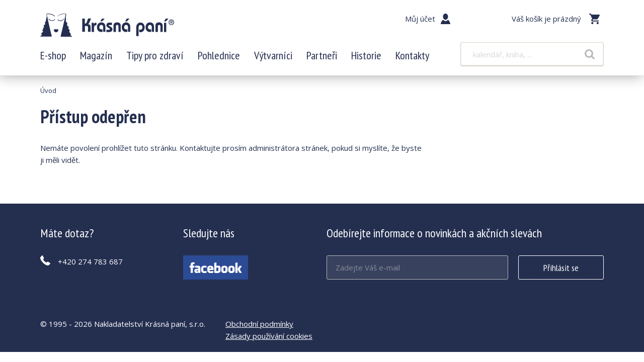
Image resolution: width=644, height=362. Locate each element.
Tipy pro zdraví (155, 55)
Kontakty (412, 55)
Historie (366, 55)
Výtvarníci (273, 55)
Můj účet (420, 19)
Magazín (96, 55)
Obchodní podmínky (259, 324)
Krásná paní (107, 25)
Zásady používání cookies (269, 336)
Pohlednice (219, 55)
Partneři (322, 55)
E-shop (53, 55)
